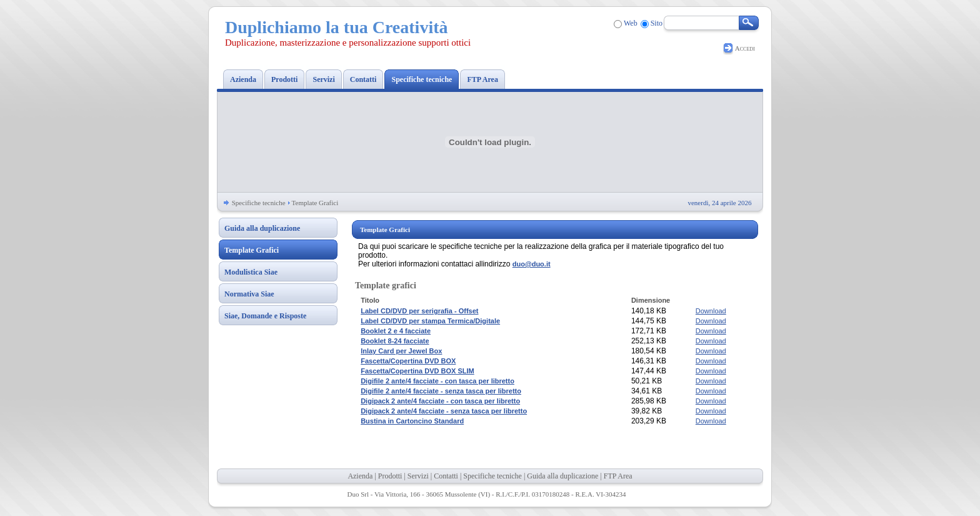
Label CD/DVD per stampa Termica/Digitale (430, 321)
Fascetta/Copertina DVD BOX (408, 361)
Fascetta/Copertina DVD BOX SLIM (417, 371)
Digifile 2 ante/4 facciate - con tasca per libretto (437, 381)
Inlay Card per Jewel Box (401, 351)
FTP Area (618, 476)
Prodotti (390, 476)
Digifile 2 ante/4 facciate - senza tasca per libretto (441, 391)
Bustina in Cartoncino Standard (412, 421)
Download (711, 311)
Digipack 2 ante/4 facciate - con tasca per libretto (440, 401)
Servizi (418, 476)
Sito (657, 23)
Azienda (360, 476)
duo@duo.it (532, 264)
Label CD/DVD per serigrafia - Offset (419, 311)
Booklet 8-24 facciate (395, 341)
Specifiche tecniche (259, 203)
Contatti (446, 476)
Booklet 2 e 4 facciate (396, 331)
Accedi (745, 48)
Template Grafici (315, 203)
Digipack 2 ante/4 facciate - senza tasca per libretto (444, 411)
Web (631, 23)
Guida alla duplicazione (562, 476)
